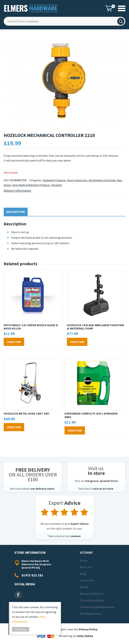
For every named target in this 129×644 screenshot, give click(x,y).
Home (84, 560)
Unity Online (85, 636)
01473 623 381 (32, 575)
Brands (84, 587)
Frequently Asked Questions (97, 607)
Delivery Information (17, 191)
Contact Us (87, 580)
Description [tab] (16, 212)
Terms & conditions (92, 600)
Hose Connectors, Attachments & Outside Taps (94, 180)
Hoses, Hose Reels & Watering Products (27, 185)
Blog (83, 574)
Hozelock (57, 185)
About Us (86, 567)
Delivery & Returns (91, 594)
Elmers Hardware (31, 8)
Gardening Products (54, 180)
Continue (21, 629)
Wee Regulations (90, 614)
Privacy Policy (88, 629)
